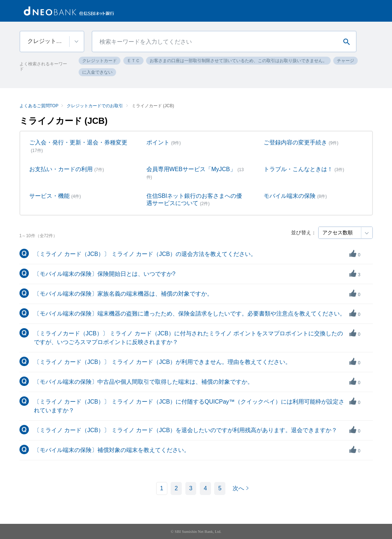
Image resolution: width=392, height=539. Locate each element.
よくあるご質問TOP (39, 106)
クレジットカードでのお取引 (95, 106)
